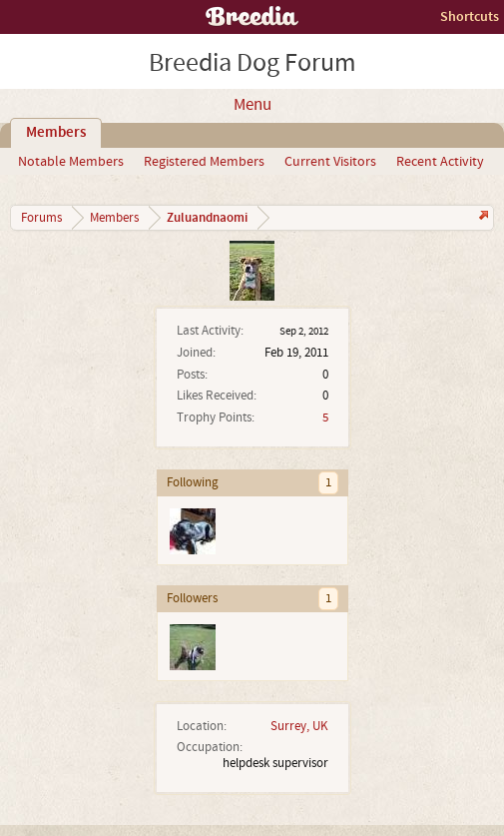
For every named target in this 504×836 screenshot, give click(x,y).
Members (56, 133)
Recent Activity (440, 162)
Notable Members (71, 162)
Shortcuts (470, 16)
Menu (252, 105)
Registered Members (204, 162)
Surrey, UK (299, 726)
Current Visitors (330, 162)
